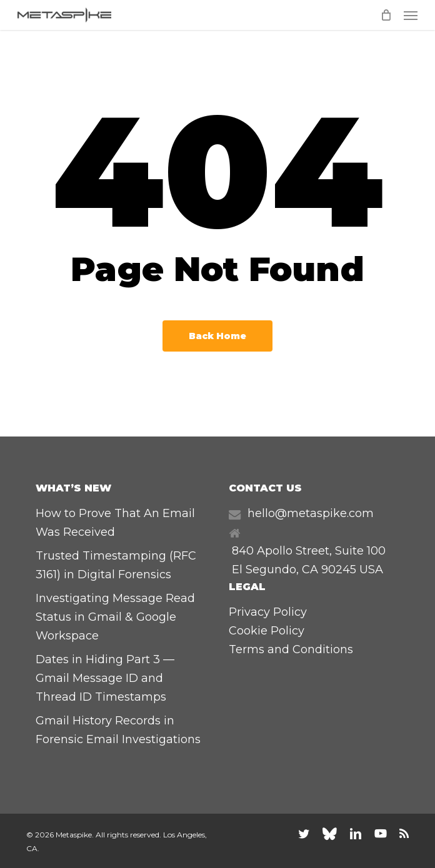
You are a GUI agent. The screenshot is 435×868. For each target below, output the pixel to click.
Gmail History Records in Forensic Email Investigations (118, 730)
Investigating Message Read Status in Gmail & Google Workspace (115, 617)
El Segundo (264, 570)
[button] (411, 15)
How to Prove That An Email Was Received (115, 523)
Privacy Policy (268, 612)
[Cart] (386, 15)
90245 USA (352, 570)
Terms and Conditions (291, 649)
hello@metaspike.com (311, 513)
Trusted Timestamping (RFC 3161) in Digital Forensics (116, 565)
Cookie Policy (267, 631)
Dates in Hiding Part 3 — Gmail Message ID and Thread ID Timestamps (105, 678)
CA (310, 570)
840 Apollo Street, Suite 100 (309, 551)
